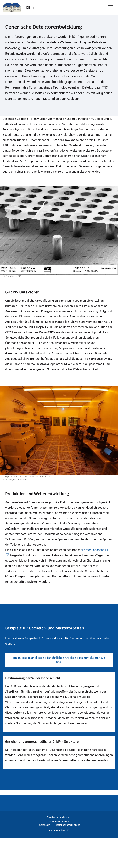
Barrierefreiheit (59, 831)
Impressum (44, 825)
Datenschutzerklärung (68, 825)
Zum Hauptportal (60, 821)
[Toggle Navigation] (110, 7)
